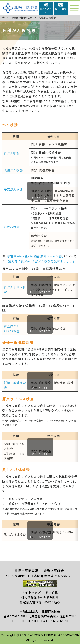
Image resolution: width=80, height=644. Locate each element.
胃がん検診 (12, 153)
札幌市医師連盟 (26, 571)
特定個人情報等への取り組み (40, 602)
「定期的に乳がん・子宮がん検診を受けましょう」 (40, 261)
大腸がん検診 (13, 170)
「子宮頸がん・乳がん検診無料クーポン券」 (35, 256)
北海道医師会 (54, 571)
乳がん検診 (12, 227)
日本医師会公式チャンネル (50, 576)
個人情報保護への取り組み (40, 597)
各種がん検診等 (47, 18)
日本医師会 (16, 576)
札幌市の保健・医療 (22, 18)
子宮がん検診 (13, 189)
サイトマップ (31, 592)
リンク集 (52, 592)
